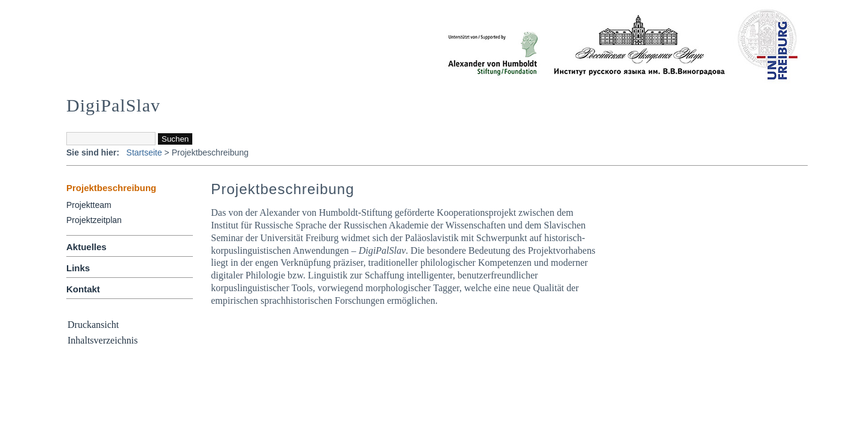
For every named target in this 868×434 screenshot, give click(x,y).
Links (78, 268)
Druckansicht (93, 325)
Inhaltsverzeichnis (102, 340)
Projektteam (89, 205)
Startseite (144, 153)
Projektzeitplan (94, 220)
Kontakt (83, 289)
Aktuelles (86, 247)
